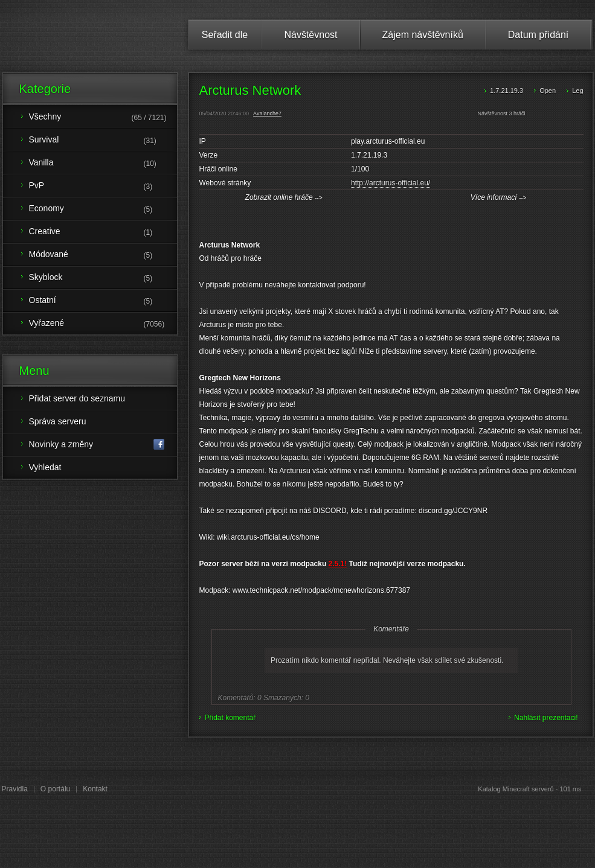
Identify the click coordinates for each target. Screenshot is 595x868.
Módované (103, 255)
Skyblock (103, 278)
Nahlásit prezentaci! (546, 718)
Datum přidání (539, 35)
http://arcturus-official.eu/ (391, 183)
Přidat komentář (230, 718)
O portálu (55, 789)
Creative (103, 232)
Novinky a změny (97, 445)
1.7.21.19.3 (507, 91)
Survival (103, 141)
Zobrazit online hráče (284, 197)
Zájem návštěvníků (423, 35)
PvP (103, 187)
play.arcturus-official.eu (388, 141)
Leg (577, 91)
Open (548, 91)
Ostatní (103, 301)
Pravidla (15, 789)
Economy (103, 209)
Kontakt (95, 789)
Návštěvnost (310, 35)
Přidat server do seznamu (77, 398)
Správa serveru (58, 421)
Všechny (103, 118)
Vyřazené (103, 324)
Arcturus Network (250, 90)
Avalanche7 (267, 113)
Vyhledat (45, 467)
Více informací (499, 197)
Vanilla (103, 164)
